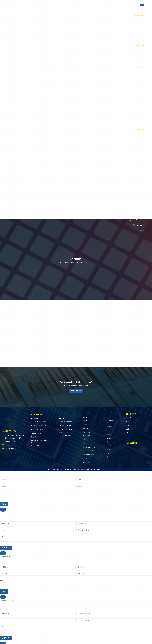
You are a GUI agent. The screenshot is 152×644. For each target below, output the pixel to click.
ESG (143, 211)
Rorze (142, 159)
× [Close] (3, 509)
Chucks (141, 101)
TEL (143, 132)
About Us (141, 189)
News (142, 193)
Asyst (142, 168)
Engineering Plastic (137, 83)
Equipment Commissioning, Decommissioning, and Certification (39, 441)
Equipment (139, 14)
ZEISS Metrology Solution (134, 17)
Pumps (142, 119)
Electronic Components (135, 106)
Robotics (140, 129)
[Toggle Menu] (142, 4)
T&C (49, 469)
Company (138, 186)
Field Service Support (136, 52)
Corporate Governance (136, 219)
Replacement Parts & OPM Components (129, 61)
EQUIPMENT (36, 417)
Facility (142, 202)
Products (140, 66)
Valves (142, 96)
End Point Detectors (136, 114)
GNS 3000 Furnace (137, 31)
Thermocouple (139, 123)
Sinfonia (141, 176)
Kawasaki (141, 145)
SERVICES (63, 417)
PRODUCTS (87, 417)
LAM (143, 172)
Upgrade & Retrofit (137, 35)
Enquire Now (76, 390)
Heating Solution (138, 92)
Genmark (141, 181)
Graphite (141, 79)
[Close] (142, 230)
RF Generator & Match (136, 110)
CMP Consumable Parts (135, 87)
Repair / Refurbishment (135, 48)
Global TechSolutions (133, 7)
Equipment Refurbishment (134, 22)
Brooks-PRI (140, 154)
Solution (138, 11)
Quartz (142, 70)
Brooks (142, 150)
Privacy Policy (56, 469)
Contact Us (137, 224)
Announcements (139, 198)
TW (142, 1)
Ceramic (141, 74)
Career (142, 207)
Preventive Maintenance (135, 57)
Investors (138, 216)
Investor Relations (132, 1)
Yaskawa (141, 141)
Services (140, 45)
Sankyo (141, 163)
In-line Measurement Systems (133, 26)
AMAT (142, 136)
